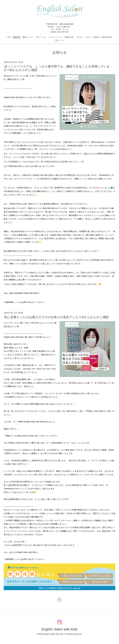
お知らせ (17, 37)
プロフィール (41, 37)
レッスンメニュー (55, 37)
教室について (28, 37)
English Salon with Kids (59, 629)
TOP (9, 37)
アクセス (79, 37)
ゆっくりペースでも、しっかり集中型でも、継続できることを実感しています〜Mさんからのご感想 (57, 68)
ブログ (88, 37)
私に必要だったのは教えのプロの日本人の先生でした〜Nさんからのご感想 (56, 317)
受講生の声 (69, 37)
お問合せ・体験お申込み (103, 37)
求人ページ (60, 40)
